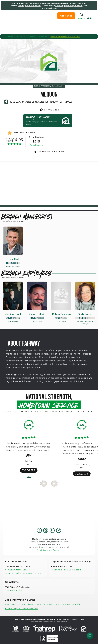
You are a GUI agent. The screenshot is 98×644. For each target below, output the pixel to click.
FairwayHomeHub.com (29, 6)
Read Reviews (36, 145)
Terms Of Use (27, 604)
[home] (17, 16)
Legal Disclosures (44, 604)
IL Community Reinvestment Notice (21, 609)
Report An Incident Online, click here (68, 570)
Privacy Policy (11, 604)
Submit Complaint (14, 590)
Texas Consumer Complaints (68, 604)
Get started (66, 16)
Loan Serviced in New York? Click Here (23, 573)
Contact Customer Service (17, 570)
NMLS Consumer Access (48, 550)
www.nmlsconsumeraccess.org (42, 622)
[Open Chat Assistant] (90, 636)
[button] (89, 16)
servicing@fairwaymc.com (69, 6)
